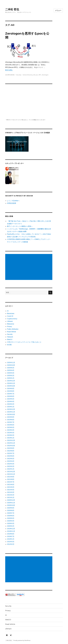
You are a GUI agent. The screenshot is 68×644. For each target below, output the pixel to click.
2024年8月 (11, 391)
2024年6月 (11, 396)
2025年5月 (11, 368)
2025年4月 (11, 370)
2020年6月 (11, 516)
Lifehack (10, 321)
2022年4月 (11, 461)
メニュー (58, 10)
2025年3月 (11, 373)
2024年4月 (11, 401)
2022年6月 (11, 456)
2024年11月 (11, 383)
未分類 (9, 345)
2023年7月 (11, 422)
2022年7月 (11, 453)
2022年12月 (11, 440)
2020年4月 (11, 521)
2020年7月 (11, 513)
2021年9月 (11, 477)
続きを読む (9, 70)
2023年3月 (11, 433)
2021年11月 (11, 474)
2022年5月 (11, 459)
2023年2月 (11, 435)
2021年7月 (11, 482)
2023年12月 (11, 409)
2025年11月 (11, 363)
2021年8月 (11, 479)
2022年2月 (11, 466)
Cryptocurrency (12, 319)
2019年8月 (11, 534)
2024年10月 (11, 386)
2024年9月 (11, 389)
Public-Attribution (13, 329)
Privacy (10, 326)
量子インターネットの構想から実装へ (20, 226)
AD (34, 75)
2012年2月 (11, 544)
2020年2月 (11, 526)
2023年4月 (11, 430)
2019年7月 (11, 536)
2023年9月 (11, 417)
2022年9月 (11, 448)
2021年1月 (11, 498)
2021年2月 (11, 495)
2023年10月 (11, 414)
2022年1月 (11, 469)
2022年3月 (11, 464)
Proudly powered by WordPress (22, 640)
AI (8, 311)
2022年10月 (11, 446)
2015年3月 (11, 542)
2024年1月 (11, 407)
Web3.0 (10, 339)
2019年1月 (11, 539)
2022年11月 (11, 443)
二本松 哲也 (12, 9)
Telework (10, 337)
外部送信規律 (12, 203)
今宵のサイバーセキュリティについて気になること (24, 342)
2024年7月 (11, 394)
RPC (40, 75)
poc (37, 75)
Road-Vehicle (12, 332)
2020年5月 (11, 518)
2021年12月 (11, 472)
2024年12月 (11, 381)
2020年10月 (11, 505)
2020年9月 (11, 508)
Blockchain (11, 314)
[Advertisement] (29, 267)
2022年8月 (11, 451)
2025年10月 (11, 365)
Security (19, 75)
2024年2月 (11, 404)
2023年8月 (11, 420)
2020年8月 (11, 510)
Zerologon (45, 75)
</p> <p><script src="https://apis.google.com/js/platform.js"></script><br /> (29, 101)
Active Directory (28, 75)
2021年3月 (11, 492)
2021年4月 (11, 490)
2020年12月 (11, 500)
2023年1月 (11, 438)
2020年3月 (11, 523)
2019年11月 (11, 531)
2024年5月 (11, 399)
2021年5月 (11, 487)
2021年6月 (11, 485)
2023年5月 (11, 427)
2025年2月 (11, 376)
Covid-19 (10, 316)
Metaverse (11, 324)
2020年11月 (11, 503)
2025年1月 (11, 378)
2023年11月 (11, 412)
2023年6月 (11, 425)
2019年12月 (11, 529)
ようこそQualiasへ (13, 201)
